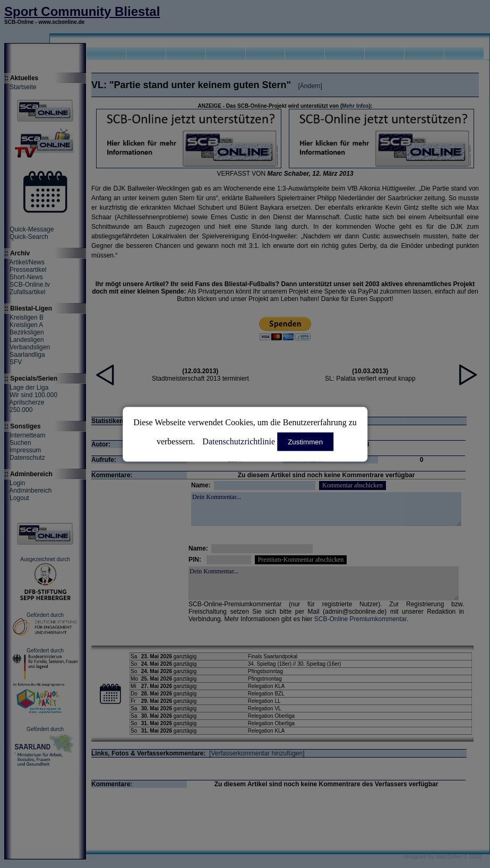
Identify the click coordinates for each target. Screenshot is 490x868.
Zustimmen (305, 441)
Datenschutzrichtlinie (239, 441)
